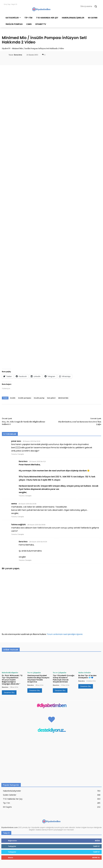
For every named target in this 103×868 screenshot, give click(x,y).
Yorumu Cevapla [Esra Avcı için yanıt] (25, 496)
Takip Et (96, 846)
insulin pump (39, 398)
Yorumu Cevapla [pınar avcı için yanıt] (18, 454)
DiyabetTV (6, 48)
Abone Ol (96, 857)
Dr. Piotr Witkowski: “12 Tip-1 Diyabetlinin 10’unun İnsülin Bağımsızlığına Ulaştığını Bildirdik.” (12, 679)
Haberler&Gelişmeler (9, 672)
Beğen (97, 840)
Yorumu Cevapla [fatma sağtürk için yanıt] (18, 534)
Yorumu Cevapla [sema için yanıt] (18, 517)
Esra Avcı (18, 55)
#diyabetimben (51, 705)
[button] (90, 6)
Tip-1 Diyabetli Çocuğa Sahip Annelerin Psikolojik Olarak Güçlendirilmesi (64, 678)
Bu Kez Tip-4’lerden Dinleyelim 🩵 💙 (87, 676)
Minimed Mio (63, 398)
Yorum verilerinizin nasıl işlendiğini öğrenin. (65, 634)
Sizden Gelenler (84, 672)
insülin (13, 398)
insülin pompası (25, 398)
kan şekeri (51, 398)
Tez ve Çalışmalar (33, 672)
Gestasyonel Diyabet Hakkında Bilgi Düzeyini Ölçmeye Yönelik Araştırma (38, 678)
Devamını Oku (9, 692)
